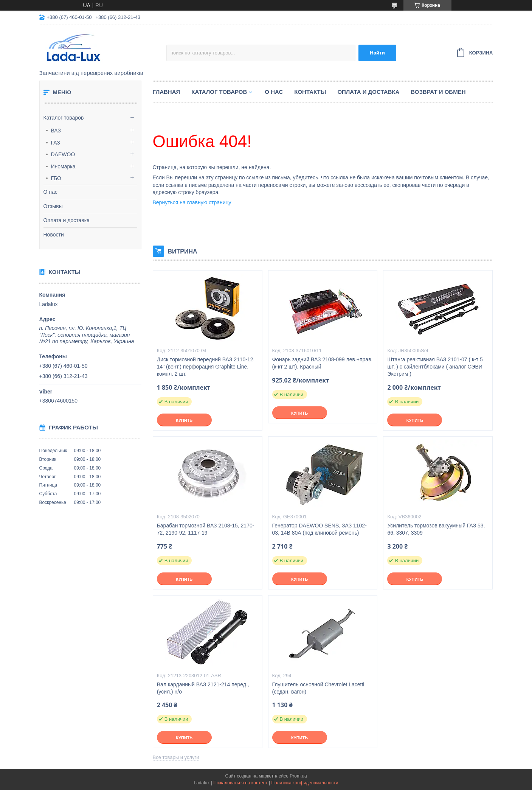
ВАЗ (56, 131)
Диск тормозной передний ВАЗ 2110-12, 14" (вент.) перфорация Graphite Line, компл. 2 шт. (206, 367)
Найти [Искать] (377, 53)
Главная (167, 92)
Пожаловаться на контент (240, 783)
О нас (50, 192)
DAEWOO (63, 154)
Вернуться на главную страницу (192, 202)
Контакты (310, 92)
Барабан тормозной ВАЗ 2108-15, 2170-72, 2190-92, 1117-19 (206, 529)
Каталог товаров (64, 118)
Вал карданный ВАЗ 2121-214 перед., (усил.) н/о (203, 688)
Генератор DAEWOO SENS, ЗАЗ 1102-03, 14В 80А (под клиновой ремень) (320, 529)
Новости (54, 235)
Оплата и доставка (67, 220)
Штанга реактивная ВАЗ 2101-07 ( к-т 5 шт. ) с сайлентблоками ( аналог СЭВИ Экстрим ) (435, 367)
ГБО (56, 178)
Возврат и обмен (438, 92)
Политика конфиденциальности (305, 783)
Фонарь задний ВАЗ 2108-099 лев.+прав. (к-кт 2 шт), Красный (323, 363)
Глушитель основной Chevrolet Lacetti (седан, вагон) (318, 688)
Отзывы (53, 206)
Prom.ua (298, 776)
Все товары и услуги (176, 757)
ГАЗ (56, 143)
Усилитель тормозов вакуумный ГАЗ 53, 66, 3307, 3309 (436, 529)
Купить (184, 420)
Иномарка (63, 166)
